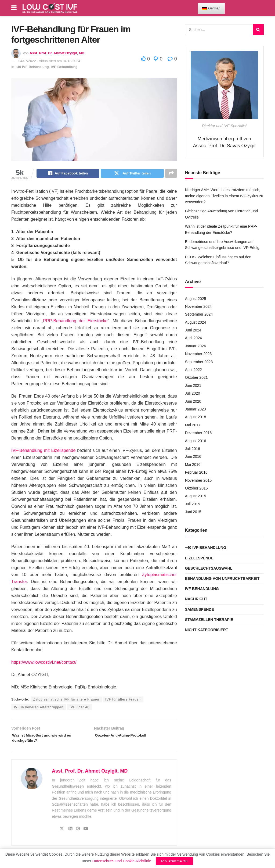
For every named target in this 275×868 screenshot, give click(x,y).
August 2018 (196, 417)
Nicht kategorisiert (207, 630)
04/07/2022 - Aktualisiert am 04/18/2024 (49, 61)
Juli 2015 (193, 504)
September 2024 (199, 314)
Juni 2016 (193, 456)
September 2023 (199, 362)
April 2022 (193, 370)
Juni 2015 (193, 512)
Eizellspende (199, 558)
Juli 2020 (193, 393)
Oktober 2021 (196, 377)
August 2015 (196, 496)
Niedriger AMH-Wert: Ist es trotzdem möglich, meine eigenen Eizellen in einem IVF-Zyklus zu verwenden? (224, 196)
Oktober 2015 (196, 488)
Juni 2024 (193, 330)
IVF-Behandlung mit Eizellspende (43, 451)
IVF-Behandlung (64, 67)
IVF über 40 (79, 708)
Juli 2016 (193, 449)
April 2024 (193, 338)
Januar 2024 (196, 346)
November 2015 (198, 480)
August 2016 (196, 441)
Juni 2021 (193, 385)
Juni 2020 (193, 401)
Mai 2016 (193, 465)
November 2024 (198, 306)
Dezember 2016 (198, 433)
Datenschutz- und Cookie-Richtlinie (122, 861)
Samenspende (200, 609)
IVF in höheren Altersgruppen (39, 708)
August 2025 (196, 299)
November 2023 (198, 354)
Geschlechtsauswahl (209, 568)
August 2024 (196, 322)
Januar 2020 (196, 409)
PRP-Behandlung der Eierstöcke (75, 322)
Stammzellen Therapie (209, 620)
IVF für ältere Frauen (123, 700)
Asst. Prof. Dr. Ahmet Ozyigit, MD (57, 53)
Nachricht (196, 599)
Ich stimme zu (174, 861)
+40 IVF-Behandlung (32, 67)
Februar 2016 (196, 472)
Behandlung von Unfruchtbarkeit (222, 578)
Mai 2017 (193, 425)
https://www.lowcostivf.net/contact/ (44, 663)
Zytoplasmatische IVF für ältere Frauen (66, 700)
